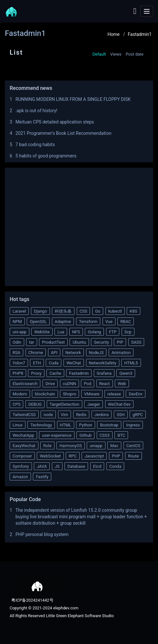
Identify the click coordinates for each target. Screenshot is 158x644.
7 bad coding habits (35, 145)
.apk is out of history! (36, 111)
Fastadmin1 (140, 34)
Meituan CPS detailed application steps (55, 122)
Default (99, 54)
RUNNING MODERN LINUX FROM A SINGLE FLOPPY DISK (73, 99)
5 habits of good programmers (46, 156)
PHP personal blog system (42, 534)
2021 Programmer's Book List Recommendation (64, 133)
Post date (135, 54)
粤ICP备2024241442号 (32, 600)
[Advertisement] (79, 225)
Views (116, 54)
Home (114, 34)
